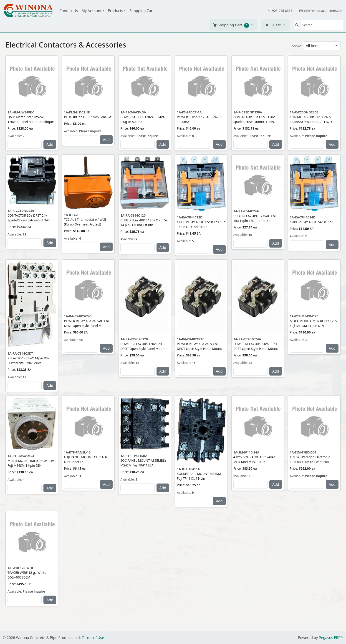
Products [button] (115, 11)
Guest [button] (273, 25)
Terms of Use (93, 638)
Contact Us (69, 11)
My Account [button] (91, 11)
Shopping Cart (142, 11)
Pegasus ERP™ (331, 638)
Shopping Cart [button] (232, 25)
